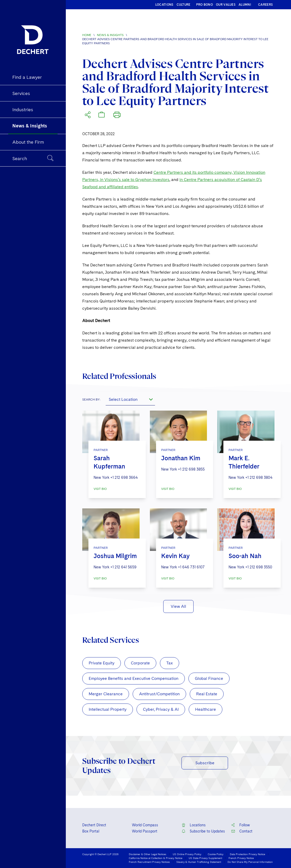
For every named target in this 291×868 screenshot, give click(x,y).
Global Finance (209, 678)
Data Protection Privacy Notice (247, 854)
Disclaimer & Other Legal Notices (148, 854)
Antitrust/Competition (159, 694)
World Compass (145, 825)
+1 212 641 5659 (123, 567)
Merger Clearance (106, 694)
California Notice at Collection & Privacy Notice (156, 858)
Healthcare (206, 709)
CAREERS (265, 5)
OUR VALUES (226, 5)
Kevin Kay (175, 556)
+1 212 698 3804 (259, 478)
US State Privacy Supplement (205, 858)
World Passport (145, 831)
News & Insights (110, 35)
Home (87, 35)
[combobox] (130, 399)
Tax (170, 663)
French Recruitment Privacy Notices (149, 862)
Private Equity (102, 663)
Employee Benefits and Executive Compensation (134, 678)
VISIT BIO (100, 489)
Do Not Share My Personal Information (250, 862)
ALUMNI (245, 5)
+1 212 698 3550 (259, 567)
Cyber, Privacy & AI (161, 709)
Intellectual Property (108, 709)
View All (178, 606)
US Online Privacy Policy (187, 854)
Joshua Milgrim (115, 556)
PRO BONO (204, 5)
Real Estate (207, 694)
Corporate (140, 663)
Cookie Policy (216, 854)
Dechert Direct (94, 825)
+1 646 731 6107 (191, 567)
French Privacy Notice (241, 858)
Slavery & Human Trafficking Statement (199, 862)
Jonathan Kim (181, 458)
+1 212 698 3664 (124, 478)
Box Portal (91, 831)
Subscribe (205, 763)
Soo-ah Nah (245, 556)
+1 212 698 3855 (191, 469)
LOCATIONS (164, 5)
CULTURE (184, 5)
